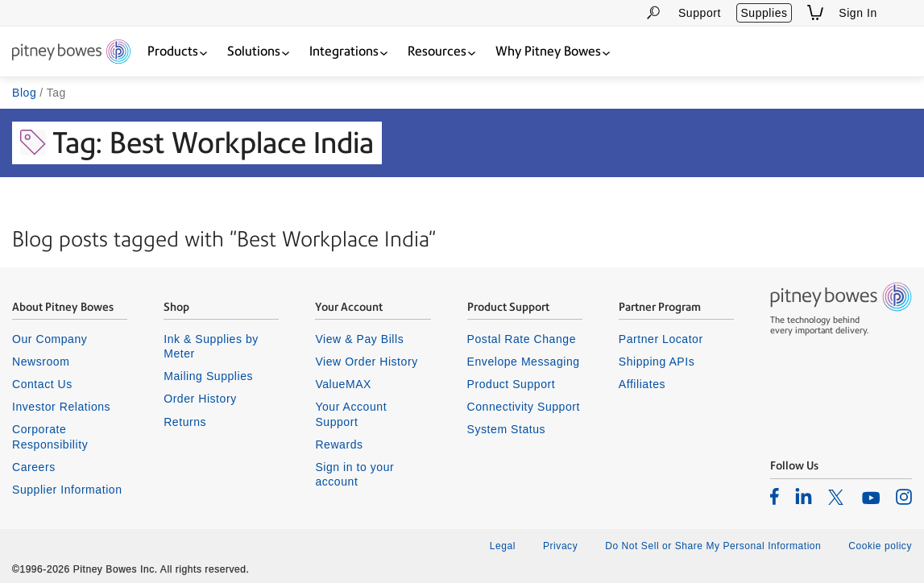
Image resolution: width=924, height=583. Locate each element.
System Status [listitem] (507, 429)
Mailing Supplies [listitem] (208, 376)
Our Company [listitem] (50, 339)
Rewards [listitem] (339, 444)
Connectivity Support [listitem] (524, 407)
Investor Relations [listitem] (61, 407)
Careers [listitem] (34, 467)
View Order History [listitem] (366, 362)
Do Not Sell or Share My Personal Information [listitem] (713, 546)
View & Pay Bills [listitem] (359, 339)
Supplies (764, 13)
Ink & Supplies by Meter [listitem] (211, 346)
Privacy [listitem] (560, 546)
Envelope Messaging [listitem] (524, 362)
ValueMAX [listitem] (343, 384)
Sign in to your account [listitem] (354, 474)
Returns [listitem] (185, 422)
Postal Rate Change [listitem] (522, 339)
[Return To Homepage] (71, 53)
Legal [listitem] (503, 546)
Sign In (858, 13)
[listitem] (775, 496)
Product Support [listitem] (512, 384)
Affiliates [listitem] (642, 384)
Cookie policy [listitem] (880, 546)
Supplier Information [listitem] (67, 490)
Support (700, 13)
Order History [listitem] (200, 399)
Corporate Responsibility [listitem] (50, 436)
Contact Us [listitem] (42, 384)
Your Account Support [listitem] (351, 414)
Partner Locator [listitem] (661, 339)
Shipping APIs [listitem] (657, 362)
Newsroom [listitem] (41, 362)
